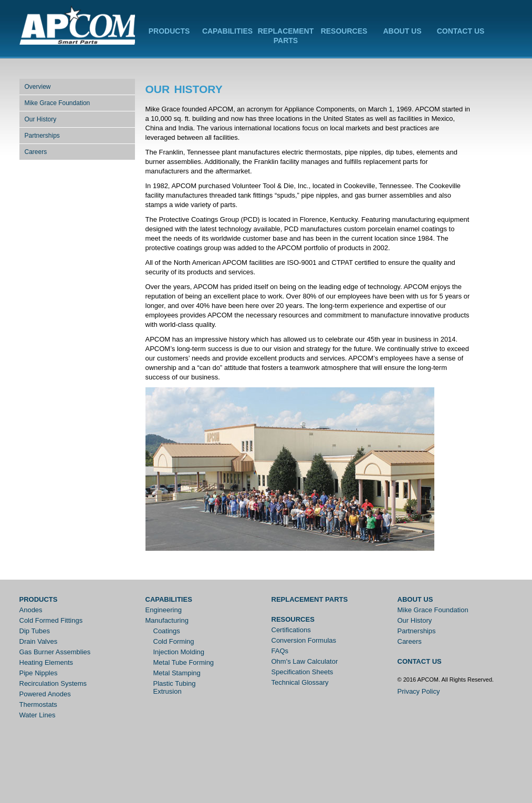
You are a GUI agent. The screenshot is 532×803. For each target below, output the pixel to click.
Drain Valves (39, 641)
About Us (402, 31)
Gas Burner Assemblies (55, 652)
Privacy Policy (419, 691)
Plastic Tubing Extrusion (175, 687)
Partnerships (42, 136)
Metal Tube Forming (184, 662)
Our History (41, 119)
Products (169, 31)
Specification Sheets (302, 672)
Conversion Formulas (304, 640)
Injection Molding (179, 652)
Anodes (31, 610)
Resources (344, 31)
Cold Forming (174, 641)
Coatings (167, 631)
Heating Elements (46, 662)
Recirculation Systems (53, 683)
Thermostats (38, 704)
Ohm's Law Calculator (305, 661)
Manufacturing (167, 620)
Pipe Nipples (39, 673)
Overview (38, 87)
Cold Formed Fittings (51, 620)
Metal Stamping (177, 673)
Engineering (164, 610)
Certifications (291, 630)
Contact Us (461, 31)
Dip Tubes (35, 631)
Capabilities (227, 31)
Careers (36, 152)
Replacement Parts (310, 599)
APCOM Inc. (77, 26)
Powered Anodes (45, 694)
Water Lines (38, 715)
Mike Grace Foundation (58, 103)
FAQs (280, 651)
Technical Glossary (300, 682)
